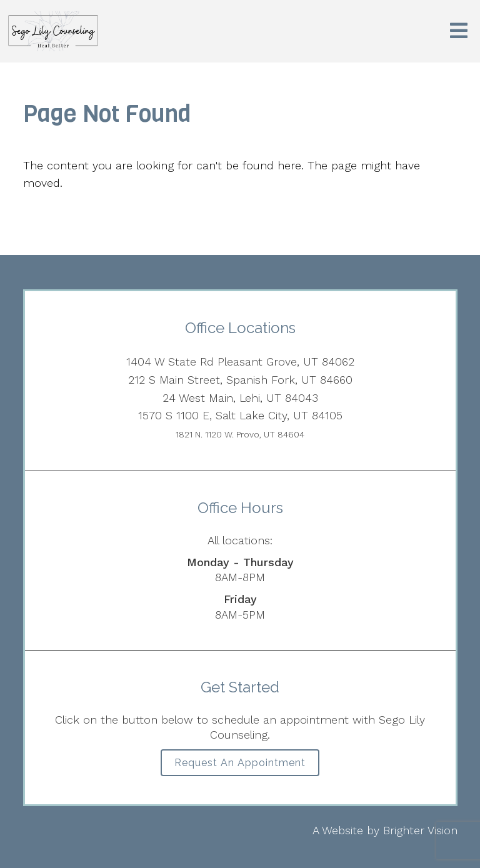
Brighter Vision (420, 830)
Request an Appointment (240, 763)
